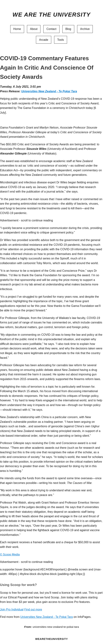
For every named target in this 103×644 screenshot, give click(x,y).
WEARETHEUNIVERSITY (52, 639)
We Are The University (51, 15)
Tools (60, 40)
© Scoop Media (10, 554)
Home (17, 29)
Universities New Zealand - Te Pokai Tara (49, 91)
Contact (51, 29)
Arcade (44, 40)
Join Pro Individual (12, 609)
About (34, 29)
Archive (85, 29)
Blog (68, 29)
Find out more (33, 609)
